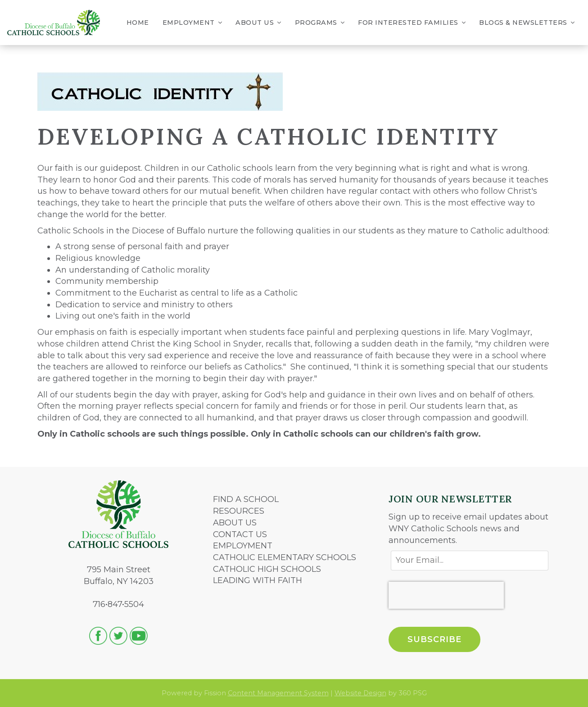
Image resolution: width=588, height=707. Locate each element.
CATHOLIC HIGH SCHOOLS (267, 569)
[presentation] (446, 595)
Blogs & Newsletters (527, 23)
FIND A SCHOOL (246, 499)
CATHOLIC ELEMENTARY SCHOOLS (285, 557)
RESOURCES (239, 511)
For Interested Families (412, 23)
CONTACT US (240, 534)
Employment (192, 23)
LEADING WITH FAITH (258, 580)
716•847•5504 (118, 604)
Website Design (360, 693)
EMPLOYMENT (243, 546)
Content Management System (278, 693)
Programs (320, 23)
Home (138, 23)
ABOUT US (235, 523)
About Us (258, 23)
